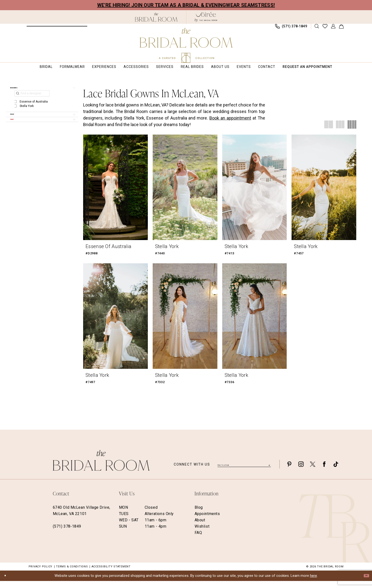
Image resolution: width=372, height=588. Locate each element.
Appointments (207, 521)
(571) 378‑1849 (67, 533)
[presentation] (115, 192)
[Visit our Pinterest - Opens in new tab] (289, 471)
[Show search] (317, 29)
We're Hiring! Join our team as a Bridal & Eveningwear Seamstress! (186, 5)
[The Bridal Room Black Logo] (156, 17)
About (200, 527)
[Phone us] (291, 29)
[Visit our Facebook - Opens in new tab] (324, 471)
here (313, 583)
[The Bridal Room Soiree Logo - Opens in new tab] (206, 17)
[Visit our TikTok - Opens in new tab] (336, 471)
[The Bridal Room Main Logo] (186, 45)
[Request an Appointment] (57, 29)
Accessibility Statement (111, 574)
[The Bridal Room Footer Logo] (101, 467)
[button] (333, 29)
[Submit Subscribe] (269, 471)
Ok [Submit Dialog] (364, 583)
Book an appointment (230, 123)
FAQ (198, 540)
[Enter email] (244, 471)
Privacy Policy (41, 574)
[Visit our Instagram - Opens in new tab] (301, 471)
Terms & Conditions (72, 574)
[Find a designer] (32, 103)
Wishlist (202, 533)
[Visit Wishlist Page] (325, 29)
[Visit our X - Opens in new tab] (313, 471)
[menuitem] (57, 29)
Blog (199, 514)
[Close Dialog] (7, 583)
